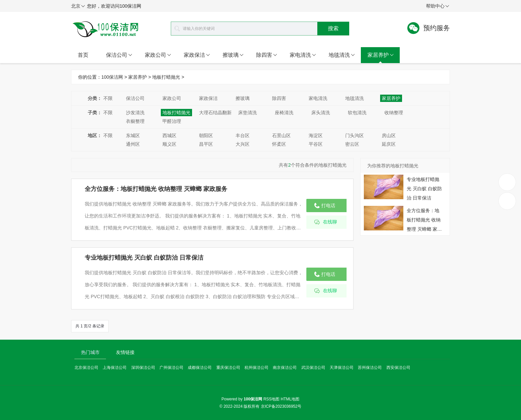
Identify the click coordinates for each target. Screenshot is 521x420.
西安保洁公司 (398, 368)
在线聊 (330, 222)
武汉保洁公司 (313, 368)
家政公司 (158, 55)
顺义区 (169, 144)
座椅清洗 (284, 113)
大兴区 (243, 144)
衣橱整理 (135, 121)
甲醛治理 (172, 121)
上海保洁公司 (115, 368)
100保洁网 (112, 77)
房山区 (389, 135)
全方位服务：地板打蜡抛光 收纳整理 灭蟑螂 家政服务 (156, 189)
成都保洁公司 (200, 368)
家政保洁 (197, 55)
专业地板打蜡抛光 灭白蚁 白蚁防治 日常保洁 (144, 258)
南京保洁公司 (285, 368)
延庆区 (389, 144)
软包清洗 (357, 113)
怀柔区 (279, 144)
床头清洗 (321, 113)
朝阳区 (206, 135)
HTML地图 (290, 399)
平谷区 (316, 144)
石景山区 (281, 135)
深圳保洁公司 (143, 368)
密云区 (352, 144)
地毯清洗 (342, 55)
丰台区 (243, 135)
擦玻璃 (233, 55)
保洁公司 (119, 55)
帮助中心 (438, 6)
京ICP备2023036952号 (281, 406)
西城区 (169, 135)
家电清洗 (303, 55)
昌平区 (206, 144)
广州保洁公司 (171, 368)
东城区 (133, 135)
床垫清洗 (248, 113)
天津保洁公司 (342, 368)
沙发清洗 (135, 113)
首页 (83, 55)
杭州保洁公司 (257, 368)
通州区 (133, 144)
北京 (78, 6)
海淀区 (316, 135)
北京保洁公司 (86, 368)
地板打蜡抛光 (166, 77)
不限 (108, 98)
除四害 (267, 55)
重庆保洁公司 (228, 368)
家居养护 (381, 55)
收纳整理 (394, 113)
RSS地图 (272, 399)
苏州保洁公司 (370, 368)
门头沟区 (355, 135)
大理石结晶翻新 (215, 113)
